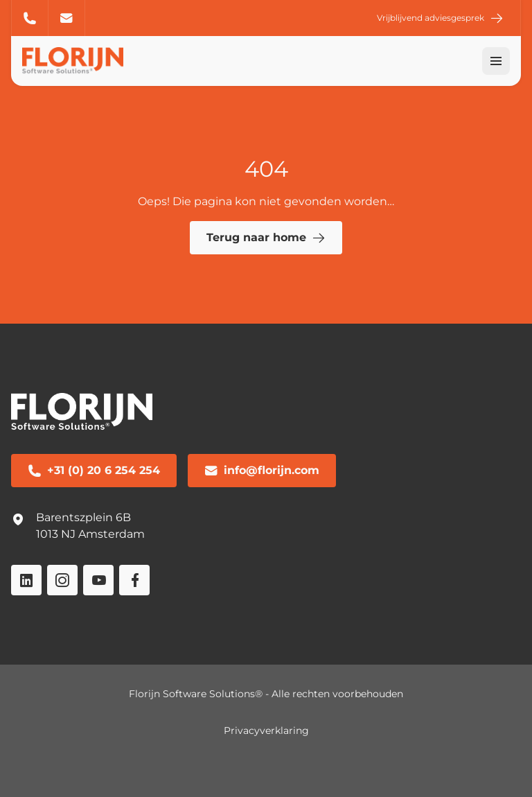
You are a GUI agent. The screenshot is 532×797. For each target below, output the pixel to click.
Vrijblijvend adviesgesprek (440, 18)
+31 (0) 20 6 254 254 (30, 18)
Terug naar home (266, 238)
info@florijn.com (66, 18)
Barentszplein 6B (83, 517)
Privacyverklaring (266, 730)
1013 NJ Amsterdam (90, 534)
